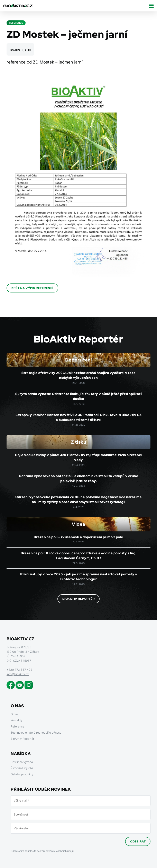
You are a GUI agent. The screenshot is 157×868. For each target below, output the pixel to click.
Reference (17, 726)
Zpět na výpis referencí (32, 288)
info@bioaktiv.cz (18, 674)
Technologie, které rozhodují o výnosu (36, 732)
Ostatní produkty (22, 774)
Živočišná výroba (22, 768)
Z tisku (79, 442)
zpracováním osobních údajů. (57, 851)
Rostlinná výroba (22, 762)
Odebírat (138, 841)
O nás (15, 714)
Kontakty (17, 720)
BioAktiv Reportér (79, 599)
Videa (78, 524)
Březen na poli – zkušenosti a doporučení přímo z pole (78, 537)
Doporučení (78, 360)
